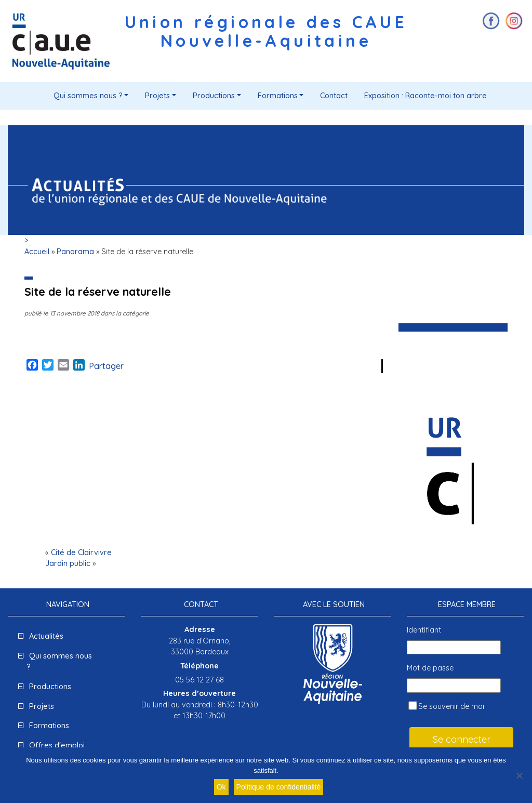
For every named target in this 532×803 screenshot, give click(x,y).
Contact (334, 96)
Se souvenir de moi (446, 706)
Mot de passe (430, 668)
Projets (157, 96)
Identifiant (424, 630)
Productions (214, 96)
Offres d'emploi (57, 745)
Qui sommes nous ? (88, 96)
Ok (221, 787)
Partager (106, 366)
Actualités (46, 636)
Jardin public (68, 563)
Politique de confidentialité (279, 787)
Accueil (37, 252)
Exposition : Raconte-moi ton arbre (425, 96)
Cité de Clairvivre (81, 552)
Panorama (75, 252)
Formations (278, 96)
